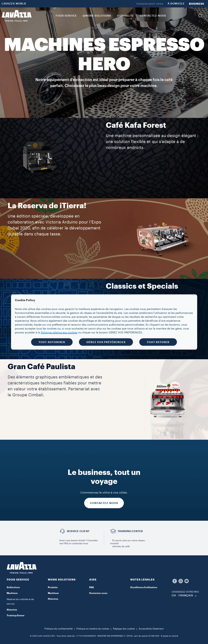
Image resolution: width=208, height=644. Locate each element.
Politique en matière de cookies (93, 629)
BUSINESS (197, 4)
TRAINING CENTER (130, 531)
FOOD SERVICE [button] (66, 16)
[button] (201, 16)
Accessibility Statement (151, 629)
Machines (53, 593)
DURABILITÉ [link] (126, 16)
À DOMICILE (176, 4)
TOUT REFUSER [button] (158, 342)
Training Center (16, 616)
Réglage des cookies (124, 629)
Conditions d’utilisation (144, 587)
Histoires (12, 610)
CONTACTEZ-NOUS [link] (153, 16)
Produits (53, 587)
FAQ (92, 587)
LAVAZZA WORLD (14, 4)
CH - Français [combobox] (182, 596)
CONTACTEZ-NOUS (104, 503)
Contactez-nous (98, 593)
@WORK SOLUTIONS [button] (97, 16)
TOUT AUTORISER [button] (52, 342)
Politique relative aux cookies (59, 333)
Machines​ (12, 593)
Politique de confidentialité (59, 629)
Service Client (78, 531)
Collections (13, 587)
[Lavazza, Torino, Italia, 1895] (17, 16)
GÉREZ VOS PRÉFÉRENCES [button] (106, 342)
